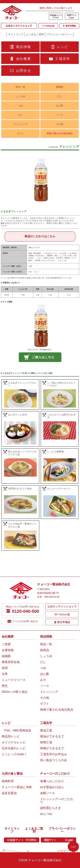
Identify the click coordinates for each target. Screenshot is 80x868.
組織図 (6, 656)
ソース (60, 115)
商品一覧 (20, 87)
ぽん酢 (60, 106)
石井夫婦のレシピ (14, 748)
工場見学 (60, 59)
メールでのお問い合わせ (23, 622)
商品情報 (20, 47)
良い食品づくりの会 (54, 760)
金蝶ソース (48, 793)
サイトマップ (16, 34)
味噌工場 (46, 742)
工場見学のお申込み (54, 754)
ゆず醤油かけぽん (52, 787)
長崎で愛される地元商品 (60, 133)
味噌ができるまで (52, 748)
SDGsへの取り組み (15, 692)
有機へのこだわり (52, 781)
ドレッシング (20, 124)
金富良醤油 (9, 793)
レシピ (60, 47)
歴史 (5, 686)
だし (60, 96)
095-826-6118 (52, 597)
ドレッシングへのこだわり (57, 800)
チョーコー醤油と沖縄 (17, 787)
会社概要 (20, 59)
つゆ (20, 106)
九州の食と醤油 (12, 773)
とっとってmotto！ (15, 754)
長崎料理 (8, 781)
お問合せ (20, 71)
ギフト (20, 133)
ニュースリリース (14, 680)
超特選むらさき (51, 808)
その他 (60, 124)
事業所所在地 (11, 662)
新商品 (60, 87)
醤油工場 (46, 730)
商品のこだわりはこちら (40, 236)
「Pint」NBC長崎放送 (17, 730)
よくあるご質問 (35, 34)
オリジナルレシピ (14, 742)
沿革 (5, 674)
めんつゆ (46, 814)
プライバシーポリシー (59, 34)
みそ (20, 115)
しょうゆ (20, 96)
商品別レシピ (11, 736)
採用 (5, 668)
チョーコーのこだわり (55, 773)
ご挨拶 (6, 644)
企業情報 (8, 650)
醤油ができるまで (52, 736)
